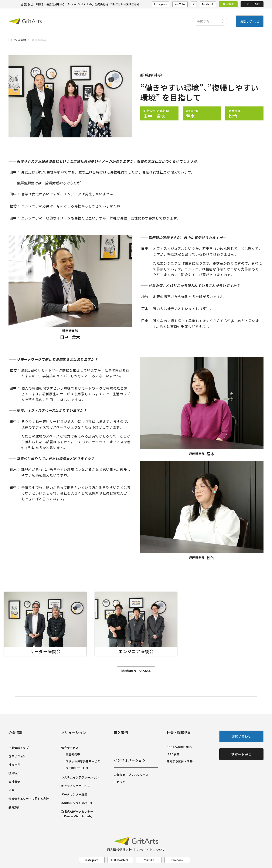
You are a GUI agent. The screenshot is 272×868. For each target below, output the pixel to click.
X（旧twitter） (120, 860)
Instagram (161, 4)
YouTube (180, 4)
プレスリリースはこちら (125, 4)
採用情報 (228, 4)
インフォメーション (130, 760)
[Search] (223, 21)
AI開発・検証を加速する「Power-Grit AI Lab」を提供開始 (72, 4)
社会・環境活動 (179, 732)
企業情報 (16, 732)
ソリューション (74, 732)
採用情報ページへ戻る (136, 671)
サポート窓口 (252, 4)
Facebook (208, 4)
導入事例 (121, 732)
